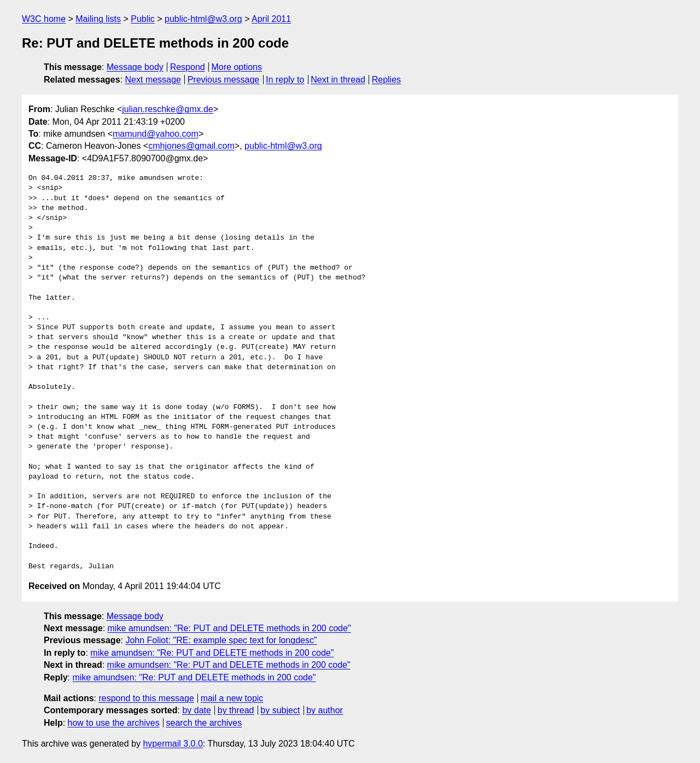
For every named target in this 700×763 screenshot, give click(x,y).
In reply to (285, 80)
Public (143, 19)
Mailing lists (98, 19)
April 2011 (271, 19)
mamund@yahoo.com (156, 134)
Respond (188, 67)
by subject (280, 710)
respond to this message (146, 698)
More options (237, 67)
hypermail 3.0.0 (173, 744)
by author (325, 710)
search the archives (204, 723)
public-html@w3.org (203, 19)
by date (196, 710)
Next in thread (338, 80)
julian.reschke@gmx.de (168, 109)
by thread (236, 710)
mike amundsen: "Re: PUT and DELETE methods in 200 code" (229, 628)
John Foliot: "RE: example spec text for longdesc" (221, 640)
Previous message (224, 80)
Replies (386, 80)
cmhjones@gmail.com (191, 146)
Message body (135, 67)
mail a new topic (232, 698)
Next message (153, 80)
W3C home (44, 19)
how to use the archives (114, 723)
